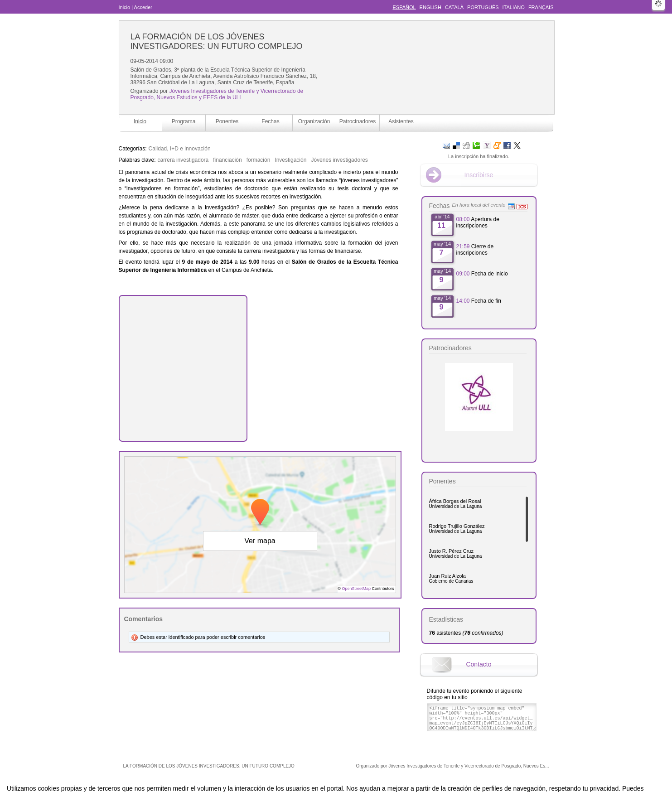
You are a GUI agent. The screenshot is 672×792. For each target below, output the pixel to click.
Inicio (125, 7)
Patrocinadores (358, 121)
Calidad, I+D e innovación (180, 149)
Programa (184, 121)
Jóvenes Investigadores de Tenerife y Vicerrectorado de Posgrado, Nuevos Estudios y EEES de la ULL (217, 94)
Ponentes (227, 121)
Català (454, 7)
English (430, 7)
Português (483, 7)
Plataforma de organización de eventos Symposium (341, 775)
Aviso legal (246, 775)
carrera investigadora (183, 160)
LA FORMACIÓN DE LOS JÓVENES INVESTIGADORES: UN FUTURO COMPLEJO (217, 41)
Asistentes (401, 121)
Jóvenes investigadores (339, 160)
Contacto (479, 664)
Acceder (143, 7)
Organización (314, 121)
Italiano (514, 7)
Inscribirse (479, 175)
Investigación (290, 160)
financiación (227, 160)
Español (404, 7)
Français (541, 7)
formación (259, 160)
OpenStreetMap (356, 589)
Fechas (270, 121)
